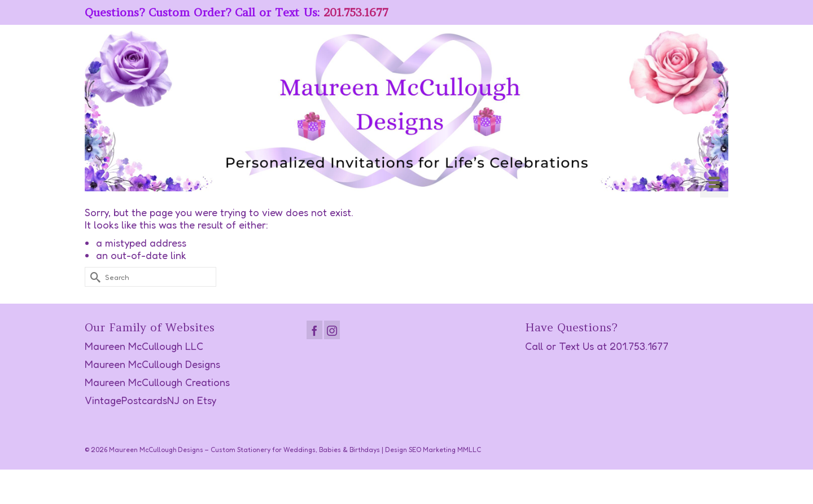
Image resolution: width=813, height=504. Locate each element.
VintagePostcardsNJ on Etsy (150, 400)
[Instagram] (332, 330)
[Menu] (714, 183)
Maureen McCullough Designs (152, 364)
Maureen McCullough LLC (144, 346)
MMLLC (469, 450)
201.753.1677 (356, 12)
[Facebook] (314, 330)
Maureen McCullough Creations (157, 382)
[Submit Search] (93, 277)
